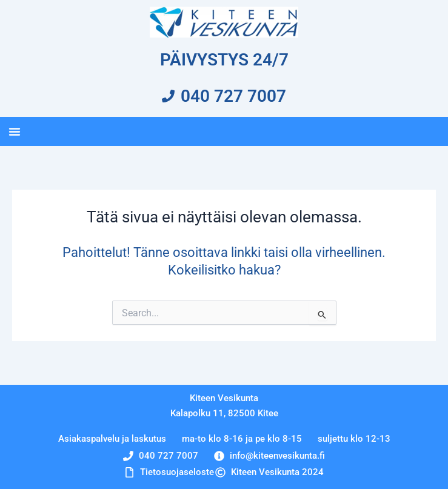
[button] (15, 131)
